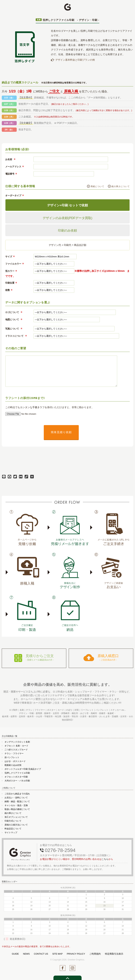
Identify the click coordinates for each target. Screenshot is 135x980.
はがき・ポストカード (15, 760)
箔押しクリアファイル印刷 (17, 772)
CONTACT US (41, 953)
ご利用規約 (95, 953)
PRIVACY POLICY (76, 953)
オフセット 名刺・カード (16, 745)
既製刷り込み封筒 (13, 764)
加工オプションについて (16, 816)
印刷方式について (13, 820)
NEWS (26, 953)
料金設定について (13, 828)
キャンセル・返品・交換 (16, 804)
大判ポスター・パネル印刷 (17, 780)
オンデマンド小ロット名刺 (17, 741)
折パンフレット (12, 757)
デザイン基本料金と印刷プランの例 (75, 60)
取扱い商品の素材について (17, 808)
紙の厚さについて (121, 186)
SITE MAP (57, 953)
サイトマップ (11, 832)
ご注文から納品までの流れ (17, 793)
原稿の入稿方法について (16, 824)
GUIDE (15, 953)
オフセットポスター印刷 (16, 776)
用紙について (97, 186)
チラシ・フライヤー (14, 753)
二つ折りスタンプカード (16, 749)
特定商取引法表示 (114, 953)
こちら (105, 858)
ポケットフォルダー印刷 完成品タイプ (23, 768)
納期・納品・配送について (17, 801)
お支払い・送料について (16, 797)
